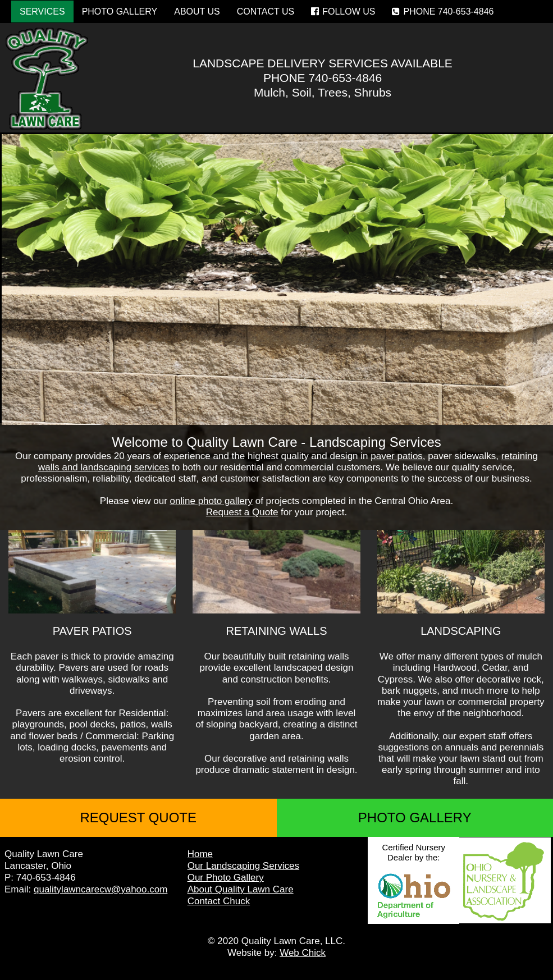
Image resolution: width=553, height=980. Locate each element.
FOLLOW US (343, 12)
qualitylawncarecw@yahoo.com (100, 889)
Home (200, 854)
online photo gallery (211, 501)
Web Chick (303, 953)
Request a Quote (242, 512)
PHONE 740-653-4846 (443, 12)
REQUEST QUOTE (138, 818)
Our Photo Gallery (226, 878)
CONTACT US (266, 12)
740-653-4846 (345, 78)
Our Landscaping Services (243, 866)
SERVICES (42, 12)
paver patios (397, 456)
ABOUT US (197, 12)
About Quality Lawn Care (241, 889)
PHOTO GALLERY (120, 12)
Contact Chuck (219, 901)
